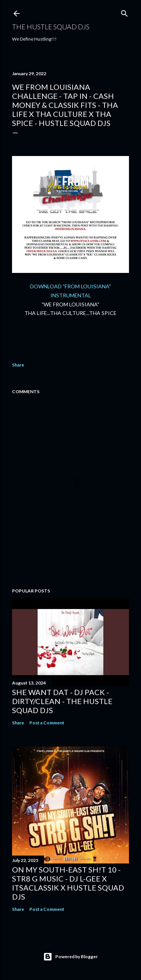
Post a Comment (47, 723)
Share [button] (18, 365)
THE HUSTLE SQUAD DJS (51, 27)
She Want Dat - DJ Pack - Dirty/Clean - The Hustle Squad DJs (62, 701)
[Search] (124, 12)
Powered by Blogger (70, 957)
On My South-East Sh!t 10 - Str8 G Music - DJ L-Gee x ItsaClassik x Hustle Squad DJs (68, 883)
